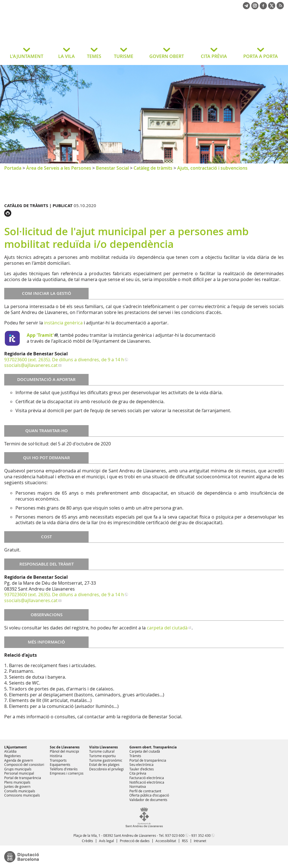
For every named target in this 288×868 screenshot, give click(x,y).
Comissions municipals (22, 795)
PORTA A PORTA (261, 56)
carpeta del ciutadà (167, 628)
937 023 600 (175, 835)
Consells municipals (20, 791)
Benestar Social (112, 168)
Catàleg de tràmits (153, 168)
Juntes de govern (17, 786)
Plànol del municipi (64, 751)
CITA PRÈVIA (214, 56)
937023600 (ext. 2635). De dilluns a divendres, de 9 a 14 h (64, 360)
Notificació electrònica (147, 782)
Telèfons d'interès (64, 769)
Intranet (200, 841)
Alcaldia (10, 751)
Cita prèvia (138, 773)
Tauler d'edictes (142, 769)
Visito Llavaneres (103, 747)
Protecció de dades (135, 841)
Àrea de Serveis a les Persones (59, 168)
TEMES (94, 56)
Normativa (138, 786)
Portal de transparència (23, 778)
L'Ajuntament (15, 747)
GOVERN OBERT (167, 56)
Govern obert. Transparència (153, 747)
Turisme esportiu (102, 756)
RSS (185, 841)
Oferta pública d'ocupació (149, 795)
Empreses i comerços (67, 773)
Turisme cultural (102, 751)
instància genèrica (63, 323)
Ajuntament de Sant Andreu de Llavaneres (49, 32)
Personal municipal (19, 773)
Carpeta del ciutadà (145, 751)
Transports (58, 760)
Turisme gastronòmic (106, 760)
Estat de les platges (104, 764)
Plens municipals (17, 782)
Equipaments (60, 764)
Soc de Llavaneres (65, 747)
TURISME (124, 56)
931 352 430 (201, 835)
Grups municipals (18, 769)
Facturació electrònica (147, 778)
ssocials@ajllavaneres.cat (31, 365)
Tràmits (135, 756)
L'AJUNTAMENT (27, 56)
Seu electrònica (141, 764)
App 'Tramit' (40, 335)
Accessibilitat (166, 841)
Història (56, 756)
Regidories (13, 756)
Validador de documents (148, 800)
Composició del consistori (24, 764)
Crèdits (87, 841)
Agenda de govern (19, 760)
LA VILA (67, 56)
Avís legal (106, 841)
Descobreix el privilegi (106, 769)
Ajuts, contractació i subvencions (212, 168)
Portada (13, 168)
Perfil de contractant (145, 791)
